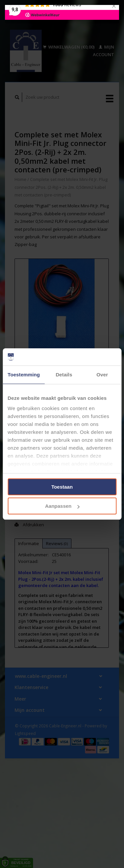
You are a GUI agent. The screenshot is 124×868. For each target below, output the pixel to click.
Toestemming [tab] (24, 375)
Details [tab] (64, 375)
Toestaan (62, 487)
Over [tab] (102, 375)
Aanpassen (62, 506)
